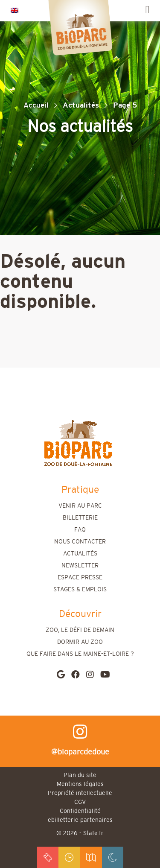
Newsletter (80, 566)
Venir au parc (80, 506)
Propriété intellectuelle (80, 793)
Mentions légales (80, 784)
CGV (80, 802)
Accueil (36, 105)
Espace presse (80, 578)
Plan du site (80, 775)
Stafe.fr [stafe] (93, 833)
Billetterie (80, 518)
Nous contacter (80, 542)
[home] (78, 443)
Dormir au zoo (80, 642)
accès (91, 857)
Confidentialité (80, 811)
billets (48, 857)
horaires (69, 857)
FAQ (80, 530)
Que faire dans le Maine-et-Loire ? (80, 654)
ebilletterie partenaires (80, 820)
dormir (113, 857)
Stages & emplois (80, 590)
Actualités (80, 554)
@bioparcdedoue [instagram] (80, 740)
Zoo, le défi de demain (80, 630)
